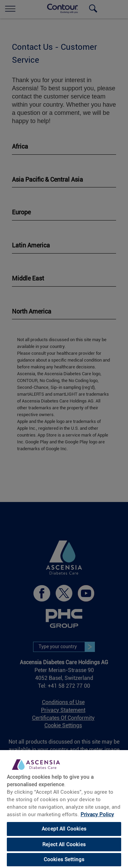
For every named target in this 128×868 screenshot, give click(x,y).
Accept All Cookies (64, 829)
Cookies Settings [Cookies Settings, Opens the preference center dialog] (64, 859)
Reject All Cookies (64, 844)
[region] (64, 809)
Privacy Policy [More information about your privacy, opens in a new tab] (97, 814)
